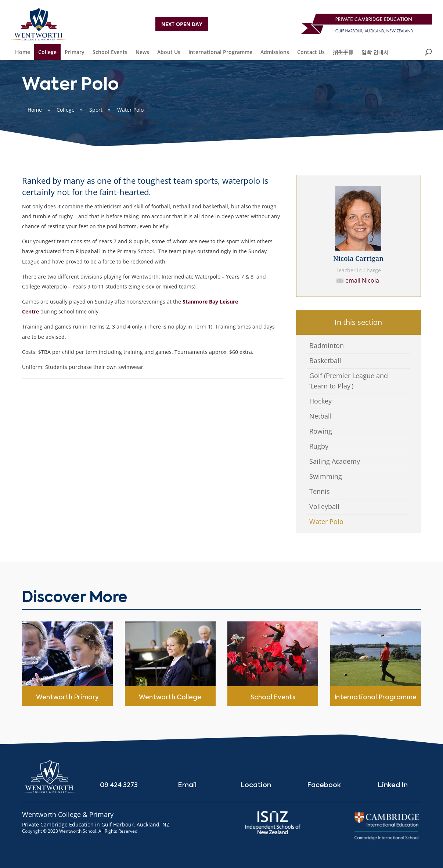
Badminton (327, 345)
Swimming (326, 476)
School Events (110, 52)
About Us (169, 52)
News (142, 52)
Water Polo (326, 521)
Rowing (321, 431)
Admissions (275, 52)
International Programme (220, 52)
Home (23, 52)
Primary (75, 52)
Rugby (319, 446)
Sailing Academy (335, 461)
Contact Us (311, 52)
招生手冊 (343, 52)
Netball (320, 416)
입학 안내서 (375, 52)
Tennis (320, 491)
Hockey (320, 401)
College (47, 52)
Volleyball (324, 506)
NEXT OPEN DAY (182, 24)
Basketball (325, 361)
